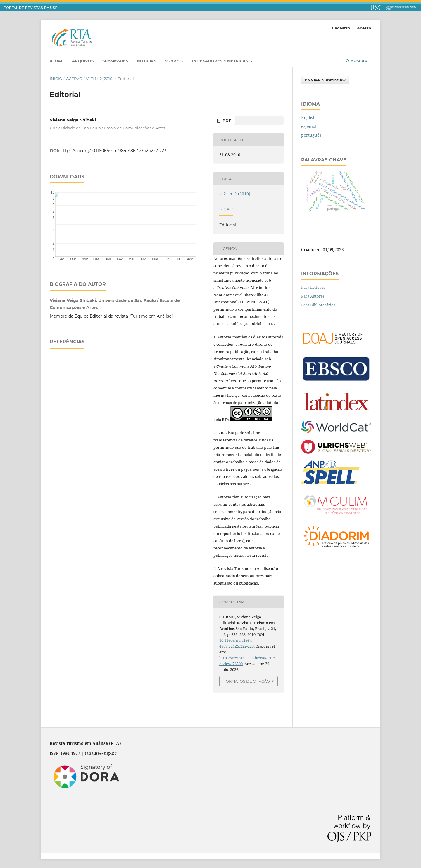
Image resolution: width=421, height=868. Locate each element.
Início (56, 79)
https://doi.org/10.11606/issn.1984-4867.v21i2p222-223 (113, 151)
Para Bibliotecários (318, 305)
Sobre (172, 61)
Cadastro (341, 28)
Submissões (115, 61)
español (309, 126)
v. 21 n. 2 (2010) (100, 79)
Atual (56, 61)
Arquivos (83, 61)
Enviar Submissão (325, 80)
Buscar (357, 61)
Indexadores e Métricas (221, 61)
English (308, 118)
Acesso (364, 28)
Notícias (146, 61)
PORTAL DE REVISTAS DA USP (31, 8)
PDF (226, 121)
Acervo (74, 79)
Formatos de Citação (247, 681)
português (311, 135)
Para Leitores (313, 287)
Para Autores (313, 296)
